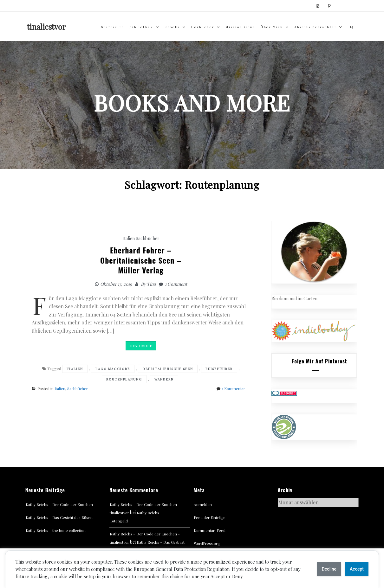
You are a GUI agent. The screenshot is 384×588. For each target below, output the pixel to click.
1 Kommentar (234, 388)
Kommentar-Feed (210, 530)
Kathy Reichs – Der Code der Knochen (59, 504)
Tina (151, 284)
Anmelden (203, 504)
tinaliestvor (46, 27)
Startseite (113, 27)
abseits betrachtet (316, 27)
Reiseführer (219, 369)
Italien (129, 238)
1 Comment (176, 284)
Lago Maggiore (113, 369)
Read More (141, 346)
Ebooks (172, 27)
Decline (329, 569)
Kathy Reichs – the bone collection (56, 530)
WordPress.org (207, 543)
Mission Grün (241, 27)
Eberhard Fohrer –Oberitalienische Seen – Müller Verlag (141, 260)
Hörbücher (203, 27)
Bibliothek (141, 27)
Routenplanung (124, 379)
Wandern (164, 379)
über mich (272, 27)
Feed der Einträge (210, 517)
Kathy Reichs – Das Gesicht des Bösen (59, 517)
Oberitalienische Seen (168, 369)
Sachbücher (148, 238)
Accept (357, 569)
